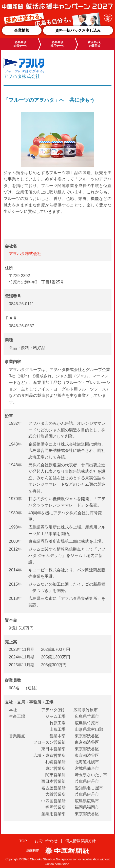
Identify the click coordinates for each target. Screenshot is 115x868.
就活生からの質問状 (95, 44)
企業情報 (22, 30)
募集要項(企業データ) (21, 44)
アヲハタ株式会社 (25, 254)
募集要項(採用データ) (58, 44)
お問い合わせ (46, 841)
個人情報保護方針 (81, 841)
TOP (23, 841)
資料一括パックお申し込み (78, 30)
